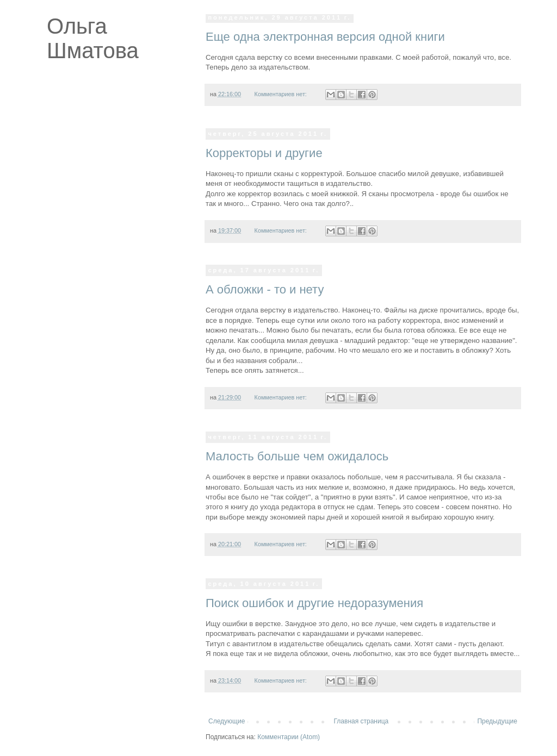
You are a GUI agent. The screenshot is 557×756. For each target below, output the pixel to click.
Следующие (227, 721)
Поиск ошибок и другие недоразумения (314, 603)
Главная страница (361, 721)
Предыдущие (497, 721)
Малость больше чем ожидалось (297, 456)
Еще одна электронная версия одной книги (325, 37)
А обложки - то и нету (265, 289)
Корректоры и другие (264, 153)
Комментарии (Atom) (289, 737)
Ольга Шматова (93, 38)
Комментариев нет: (281, 94)
